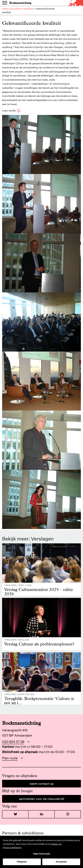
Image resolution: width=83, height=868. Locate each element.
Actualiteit (16, 9)
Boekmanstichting (20, 3)
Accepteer (61, 862)
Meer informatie (42, 854)
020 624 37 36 (13, 742)
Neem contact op (42, 784)
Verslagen (29, 9)
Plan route (10, 758)
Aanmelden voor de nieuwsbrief (42, 799)
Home (5, 9)
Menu (5, 3)
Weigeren (22, 862)
